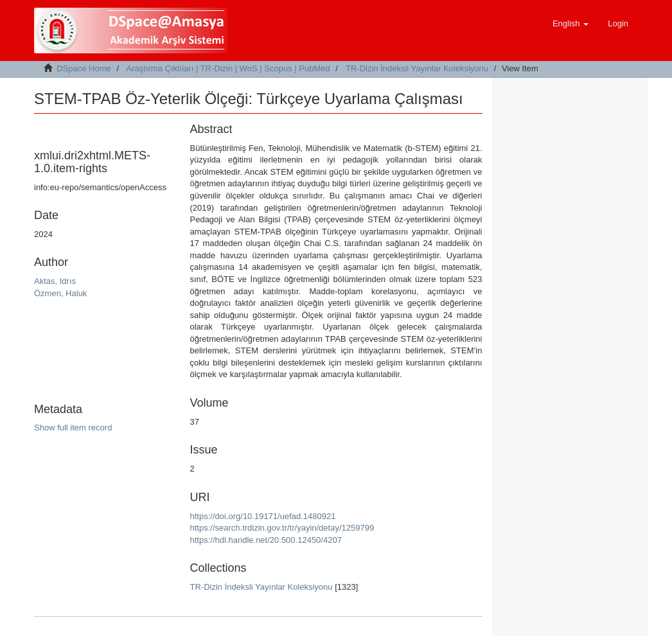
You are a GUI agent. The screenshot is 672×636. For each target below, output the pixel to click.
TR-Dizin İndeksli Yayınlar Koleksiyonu (417, 68)
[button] (570, 24)
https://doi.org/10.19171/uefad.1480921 (263, 516)
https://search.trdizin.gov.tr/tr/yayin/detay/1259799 (282, 528)
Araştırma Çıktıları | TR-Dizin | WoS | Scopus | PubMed (228, 68)
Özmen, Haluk (60, 293)
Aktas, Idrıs (55, 281)
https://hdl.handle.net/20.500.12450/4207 (266, 540)
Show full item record (73, 428)
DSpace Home (84, 68)
